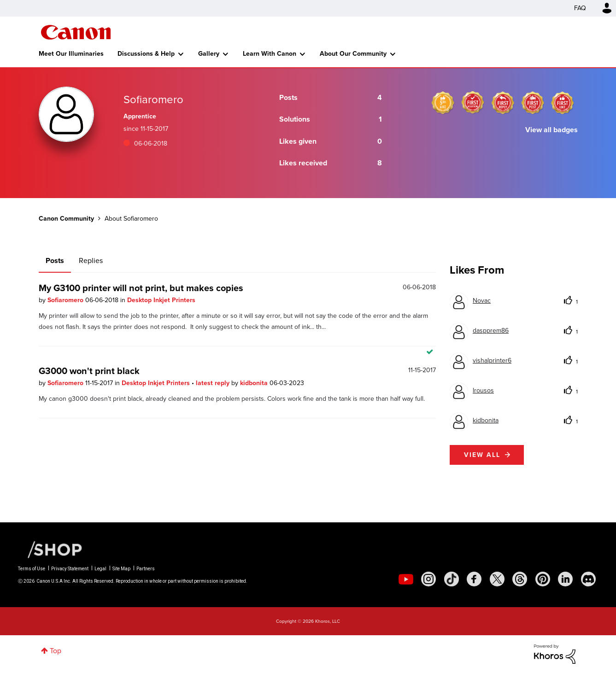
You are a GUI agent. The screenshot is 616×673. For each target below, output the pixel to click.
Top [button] (56, 651)
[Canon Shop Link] (50, 549)
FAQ (580, 8)
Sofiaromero (66, 300)
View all (482, 455)
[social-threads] (520, 579)
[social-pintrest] (543, 579)
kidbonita (255, 383)
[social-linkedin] (565, 579)
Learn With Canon (270, 54)
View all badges (551, 130)
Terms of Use (32, 569)
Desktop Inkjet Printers (161, 300)
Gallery (209, 54)
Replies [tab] (91, 260)
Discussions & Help (146, 54)
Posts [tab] (55, 260)
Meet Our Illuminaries (71, 54)
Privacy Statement (70, 569)
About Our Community (353, 54)
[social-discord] (588, 579)
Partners (146, 569)
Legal (100, 569)
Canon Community (76, 32)
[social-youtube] (406, 579)
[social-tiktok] (452, 579)
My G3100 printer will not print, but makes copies (141, 288)
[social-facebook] (474, 579)
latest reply (214, 383)
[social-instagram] (428, 579)
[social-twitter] (497, 579)
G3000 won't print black (89, 371)
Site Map (121, 569)
